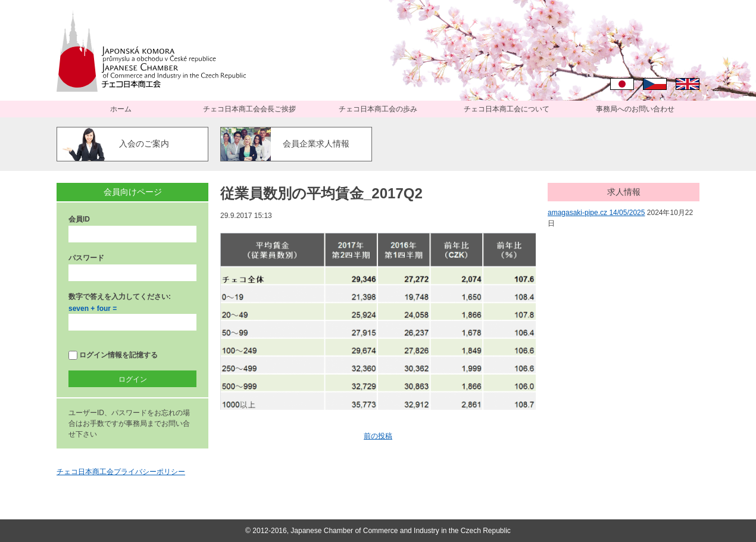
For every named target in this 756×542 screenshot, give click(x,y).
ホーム (121, 109)
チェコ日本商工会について (507, 109)
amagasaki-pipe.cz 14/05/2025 (596, 213)
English (688, 84)
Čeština (655, 84)
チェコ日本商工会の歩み (378, 109)
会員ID (79, 219)
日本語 (622, 84)
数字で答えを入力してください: (120, 297)
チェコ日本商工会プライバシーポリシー (121, 472)
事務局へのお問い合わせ (635, 109)
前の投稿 (378, 436)
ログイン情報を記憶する (113, 355)
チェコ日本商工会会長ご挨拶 (249, 109)
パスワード (86, 258)
